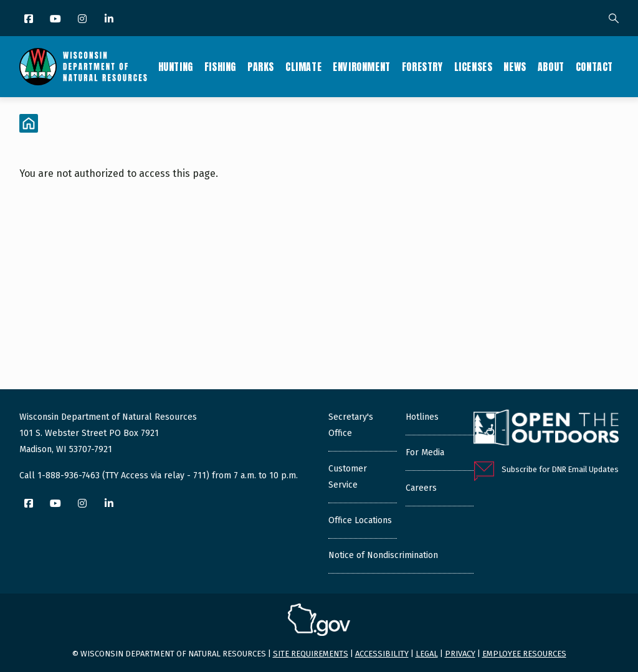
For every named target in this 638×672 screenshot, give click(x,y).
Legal (427, 654)
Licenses (474, 67)
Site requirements (311, 654)
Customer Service (348, 477)
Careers (421, 488)
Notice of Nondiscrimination (383, 555)
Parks (261, 67)
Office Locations (360, 520)
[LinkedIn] (110, 20)
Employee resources (524, 654)
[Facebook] (30, 20)
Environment (362, 67)
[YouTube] (56, 20)
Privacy (460, 654)
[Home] (29, 123)
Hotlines (422, 417)
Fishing (220, 67)
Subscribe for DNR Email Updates (560, 469)
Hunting (176, 67)
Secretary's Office (351, 425)
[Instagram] (83, 20)
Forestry (422, 67)
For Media (425, 452)
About (551, 67)
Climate (303, 67)
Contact (594, 67)
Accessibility (382, 654)
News (515, 67)
